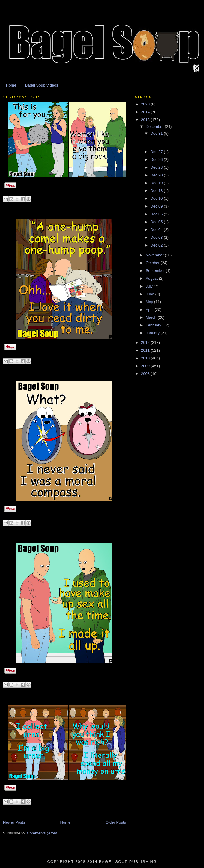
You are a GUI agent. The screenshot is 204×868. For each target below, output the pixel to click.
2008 (146, 374)
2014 (146, 112)
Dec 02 (157, 245)
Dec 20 (157, 175)
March (152, 317)
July (150, 286)
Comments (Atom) (43, 833)
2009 (146, 366)
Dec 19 (157, 183)
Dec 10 (157, 198)
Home (11, 85)
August (152, 278)
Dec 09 (157, 206)
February (154, 325)
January (153, 333)
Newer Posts (14, 822)
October (153, 263)
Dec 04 (157, 230)
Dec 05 (157, 222)
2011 (146, 350)
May (150, 302)
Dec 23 (157, 167)
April (150, 310)
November (155, 255)
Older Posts (116, 822)
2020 (146, 104)
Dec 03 (157, 237)
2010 (146, 358)
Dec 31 (157, 133)
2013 (146, 120)
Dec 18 (157, 191)
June (151, 294)
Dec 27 (157, 152)
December (155, 127)
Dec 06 (157, 214)
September (156, 271)
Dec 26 (157, 159)
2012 (146, 342)
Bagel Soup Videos (42, 85)
